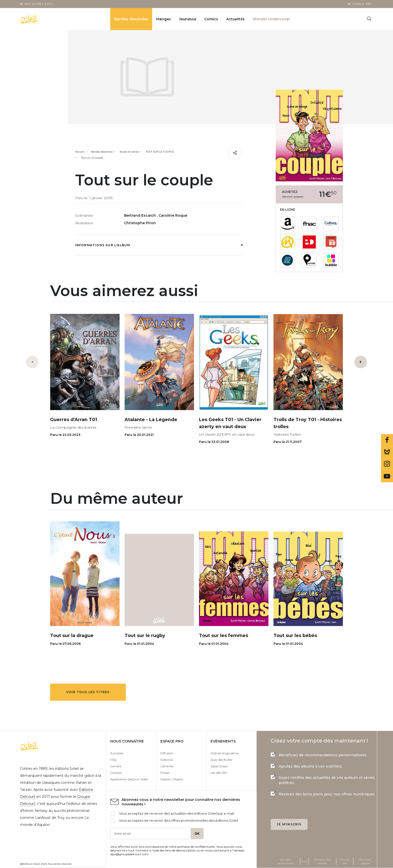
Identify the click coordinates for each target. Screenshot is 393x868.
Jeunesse (188, 19)
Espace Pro (362, 4)
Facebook (387, 440)
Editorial (167, 760)
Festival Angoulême (225, 753)
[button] (361, 362)
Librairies (167, 766)
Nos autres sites (39, 4)
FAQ (113, 760)
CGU (304, 862)
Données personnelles (285, 861)
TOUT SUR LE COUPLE (160, 152)
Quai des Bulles (221, 760)
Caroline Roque (173, 215)
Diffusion (167, 753)
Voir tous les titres (88, 692)
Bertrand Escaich (140, 215)
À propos (117, 753)
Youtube (387, 476)
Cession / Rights (172, 779)
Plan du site (345, 861)
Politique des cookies (322, 861)
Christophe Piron (140, 223)
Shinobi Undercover (271, 19)
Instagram (387, 464)
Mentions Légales (365, 861)
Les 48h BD (219, 773)
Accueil (80, 152)
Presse (165, 773)
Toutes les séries (129, 152)
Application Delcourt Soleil (129, 779)
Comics (211, 19)
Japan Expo (219, 766)
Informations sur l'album (159, 245)
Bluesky (387, 452)
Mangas (164, 19)
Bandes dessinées (131, 19)
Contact (116, 773)
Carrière (116, 766)
